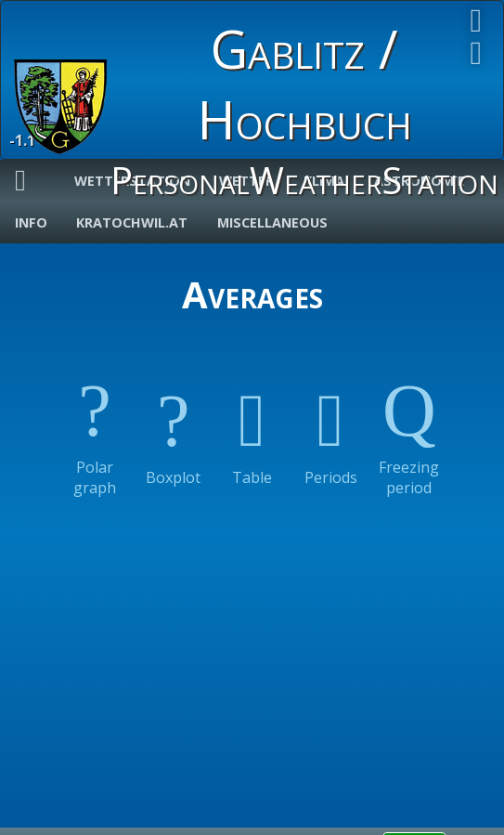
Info (31, 222)
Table (252, 427)
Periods (331, 427)
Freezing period (409, 427)
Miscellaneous (272, 222)
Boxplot (173, 427)
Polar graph (95, 427)
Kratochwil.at (132, 222)
